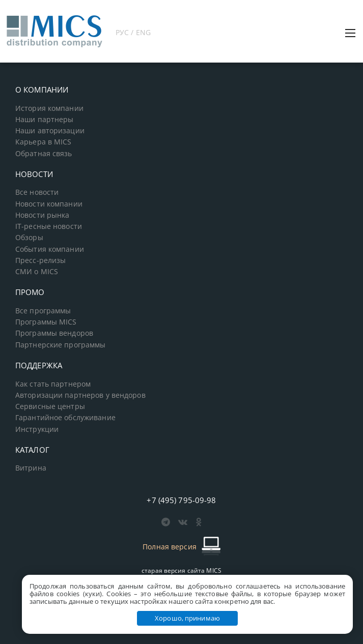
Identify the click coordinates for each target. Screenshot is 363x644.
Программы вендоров (54, 333)
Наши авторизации (50, 131)
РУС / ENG (133, 32)
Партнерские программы (60, 345)
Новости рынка (43, 215)
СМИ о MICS (37, 272)
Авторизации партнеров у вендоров (80, 395)
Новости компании (49, 204)
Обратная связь (44, 154)
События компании (50, 249)
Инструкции (37, 429)
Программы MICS (46, 322)
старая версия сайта (181, 570)
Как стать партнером (53, 384)
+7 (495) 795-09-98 (181, 500)
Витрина (31, 468)
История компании (49, 108)
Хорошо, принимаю (187, 618)
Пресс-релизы (40, 260)
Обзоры (29, 238)
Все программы (43, 311)
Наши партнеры (45, 120)
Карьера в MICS (44, 142)
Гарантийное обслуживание (65, 418)
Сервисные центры (50, 406)
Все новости (37, 192)
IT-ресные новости (49, 226)
